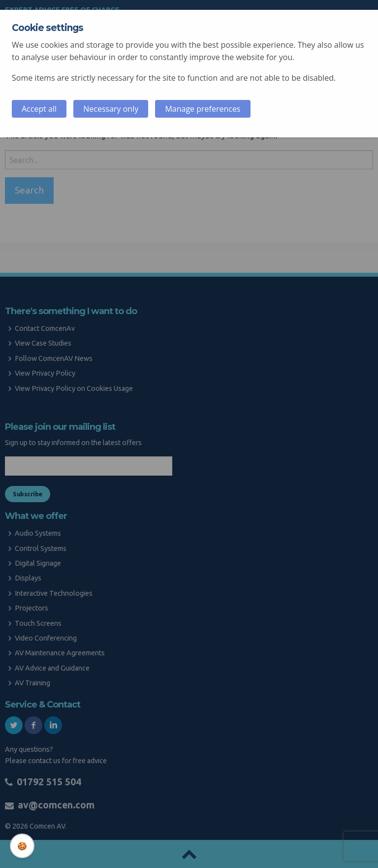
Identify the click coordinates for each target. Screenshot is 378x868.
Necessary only (111, 109)
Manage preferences (203, 109)
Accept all (39, 109)
